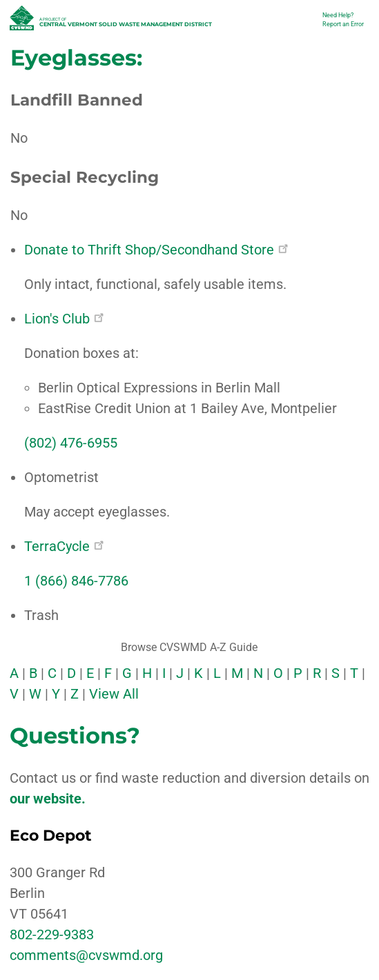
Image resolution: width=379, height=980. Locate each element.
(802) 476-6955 (71, 443)
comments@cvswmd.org (86, 955)
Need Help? (338, 15)
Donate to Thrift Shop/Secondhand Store (156, 250)
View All (114, 694)
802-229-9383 (52, 934)
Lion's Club (64, 319)
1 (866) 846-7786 (76, 581)
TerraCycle (64, 546)
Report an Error (343, 24)
